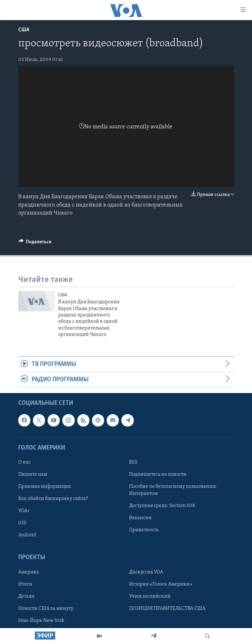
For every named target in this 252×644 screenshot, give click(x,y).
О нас (24, 462)
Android (27, 535)
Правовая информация (44, 487)
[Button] (35, 243)
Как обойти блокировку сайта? (53, 499)
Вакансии (140, 518)
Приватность (144, 530)
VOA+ (24, 511)
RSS (133, 462)
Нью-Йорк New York (41, 621)
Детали (26, 596)
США (24, 30)
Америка (29, 572)
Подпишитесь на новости (158, 474)
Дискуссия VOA (146, 572)
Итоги (25, 584)
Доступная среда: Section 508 (162, 506)
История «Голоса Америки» (161, 584)
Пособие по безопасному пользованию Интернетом (173, 490)
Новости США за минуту (46, 609)
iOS (22, 523)
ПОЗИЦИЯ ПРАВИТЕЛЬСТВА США (167, 609)
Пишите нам (33, 474)
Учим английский (150, 596)
